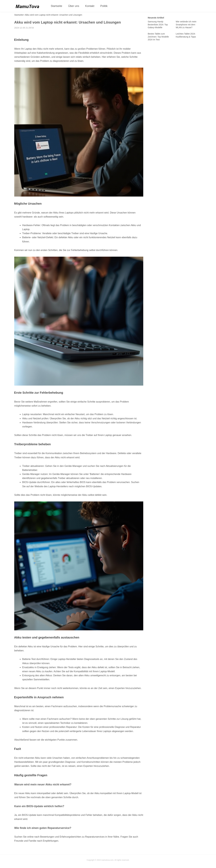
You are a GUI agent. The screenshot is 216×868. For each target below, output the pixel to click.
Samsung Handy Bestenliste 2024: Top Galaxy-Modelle (158, 25)
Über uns (74, 6)
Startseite (57, 6)
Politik (104, 6)
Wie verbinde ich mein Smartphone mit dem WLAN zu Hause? (186, 25)
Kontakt (90, 6)
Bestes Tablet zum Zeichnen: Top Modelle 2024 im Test (158, 37)
